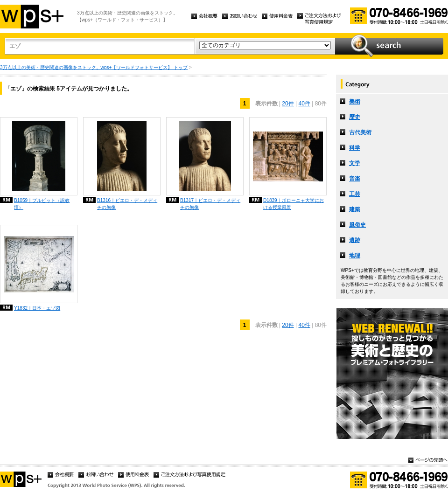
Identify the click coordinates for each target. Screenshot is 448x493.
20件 (288, 104)
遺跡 (355, 240)
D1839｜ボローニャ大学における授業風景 (294, 204)
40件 (304, 104)
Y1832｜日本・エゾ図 (37, 308)
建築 (355, 209)
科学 (355, 148)
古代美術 (360, 132)
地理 (355, 256)
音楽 (355, 179)
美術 (355, 102)
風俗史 (357, 225)
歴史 (355, 117)
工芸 (355, 194)
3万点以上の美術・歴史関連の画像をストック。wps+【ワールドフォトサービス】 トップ (94, 67)
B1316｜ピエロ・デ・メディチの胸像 (127, 204)
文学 (355, 163)
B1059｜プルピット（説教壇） (42, 204)
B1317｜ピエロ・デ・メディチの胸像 (210, 204)
